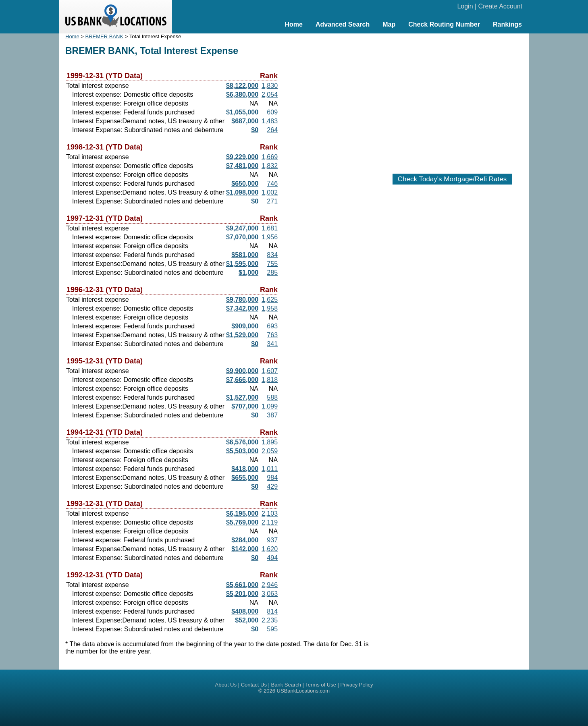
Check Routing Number (444, 24)
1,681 (270, 228)
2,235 (270, 620)
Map (389, 24)
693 (272, 326)
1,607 (270, 371)
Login (465, 6)
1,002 (270, 192)
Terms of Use (321, 685)
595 (272, 629)
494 (272, 558)
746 (272, 184)
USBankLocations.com (303, 691)
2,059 (270, 451)
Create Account (500, 6)
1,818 (270, 380)
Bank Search (286, 685)
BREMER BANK (105, 36)
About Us (226, 685)
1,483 (270, 121)
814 (272, 611)
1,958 (270, 308)
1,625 (270, 300)
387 (272, 415)
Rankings (507, 24)
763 (272, 335)
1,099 (270, 406)
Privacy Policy (357, 685)
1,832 (270, 166)
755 (272, 264)
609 (272, 112)
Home (293, 24)
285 (272, 273)
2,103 (270, 513)
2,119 (270, 522)
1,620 (270, 549)
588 (272, 397)
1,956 (270, 237)
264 (272, 130)
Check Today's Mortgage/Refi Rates (452, 179)
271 (272, 201)
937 (272, 540)
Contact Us (254, 685)
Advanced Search (343, 24)
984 (272, 478)
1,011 (270, 469)
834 (272, 255)
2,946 (270, 585)
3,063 (270, 594)
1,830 (270, 86)
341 (272, 344)
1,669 (270, 157)
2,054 (270, 94)
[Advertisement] (452, 100)
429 (272, 486)
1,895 (270, 442)
